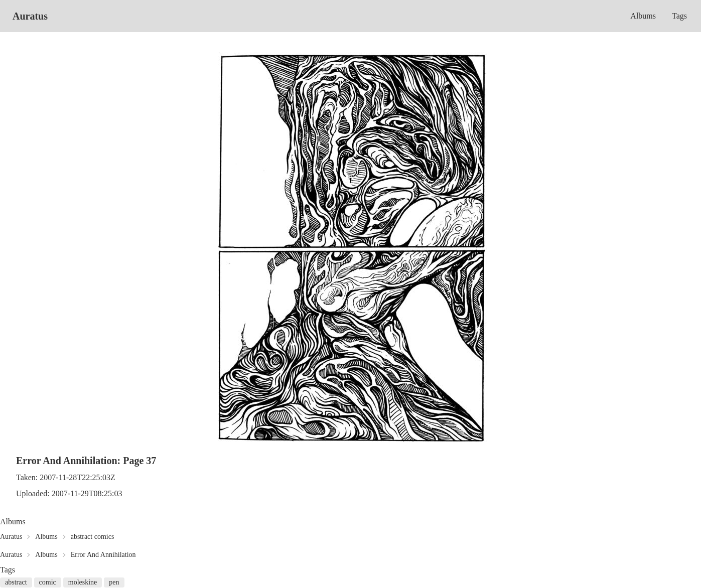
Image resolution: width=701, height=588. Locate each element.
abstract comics (93, 537)
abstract (16, 582)
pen (114, 582)
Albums (643, 16)
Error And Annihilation (103, 555)
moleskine (83, 582)
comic (48, 582)
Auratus (30, 16)
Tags (679, 16)
